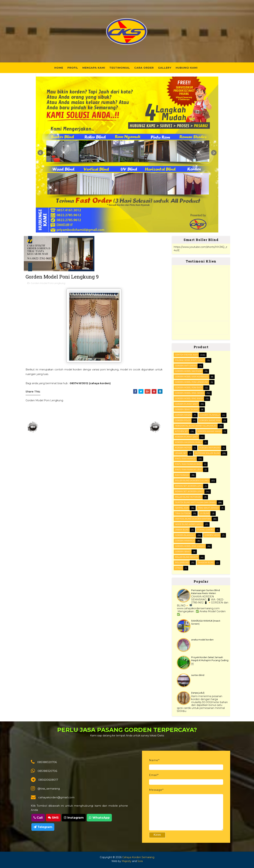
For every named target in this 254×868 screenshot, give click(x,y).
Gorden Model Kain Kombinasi (192, 377)
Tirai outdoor (183, 513)
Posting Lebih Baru (33, 427)
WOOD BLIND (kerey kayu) (189, 524)
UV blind (205, 513)
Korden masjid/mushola (189, 442)
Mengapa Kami (94, 68)
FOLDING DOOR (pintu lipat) (190, 360)
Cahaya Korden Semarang (138, 857)
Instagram (74, 818)
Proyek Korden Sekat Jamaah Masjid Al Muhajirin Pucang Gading (210, 659)
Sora (140, 861)
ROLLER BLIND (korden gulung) (192, 480)
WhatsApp (99, 818)
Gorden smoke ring (210, 420)
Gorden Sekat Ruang (187, 409)
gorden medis (212, 535)
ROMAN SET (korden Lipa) (189, 486)
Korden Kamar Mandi (210, 431)
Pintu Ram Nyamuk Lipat (189, 470)
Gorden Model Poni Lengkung (48, 283)
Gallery (165, 68)
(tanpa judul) (198, 693)
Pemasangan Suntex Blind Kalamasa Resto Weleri (205, 592)
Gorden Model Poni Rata (189, 388)
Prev (40, 153)
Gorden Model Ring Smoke (190, 393)
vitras (179, 568)
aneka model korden (202, 640)
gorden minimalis (185, 541)
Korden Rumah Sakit (187, 437)
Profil (73, 68)
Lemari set (181, 453)
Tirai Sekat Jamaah (208, 508)
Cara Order (144, 68)
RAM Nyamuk (182, 475)
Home (59, 68)
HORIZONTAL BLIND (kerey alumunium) (196, 426)
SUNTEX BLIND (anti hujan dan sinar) (196, 502)
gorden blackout (185, 535)
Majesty (127, 861)
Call (38, 818)
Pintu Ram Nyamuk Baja (188, 464)
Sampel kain (182, 508)
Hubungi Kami (187, 68)
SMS (53, 818)
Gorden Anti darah (186, 366)
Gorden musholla (210, 415)
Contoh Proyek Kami (187, 355)
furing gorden (206, 530)
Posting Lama (155, 427)
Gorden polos (183, 420)
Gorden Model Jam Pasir (189, 371)
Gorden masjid (183, 415)
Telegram (43, 827)
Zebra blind (182, 530)
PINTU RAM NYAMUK (186, 459)
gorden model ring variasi (190, 546)
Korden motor (183, 448)
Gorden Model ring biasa (189, 398)
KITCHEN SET (182, 431)
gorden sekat (183, 552)
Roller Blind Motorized (188, 497)
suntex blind (198, 675)
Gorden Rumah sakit (187, 404)
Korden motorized (210, 448)
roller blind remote (187, 557)
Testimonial (120, 68)
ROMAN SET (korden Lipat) (189, 491)
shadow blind (206, 562)
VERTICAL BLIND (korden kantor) (193, 519)
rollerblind (182, 562)
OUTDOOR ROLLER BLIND (208, 453)
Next (214, 153)
